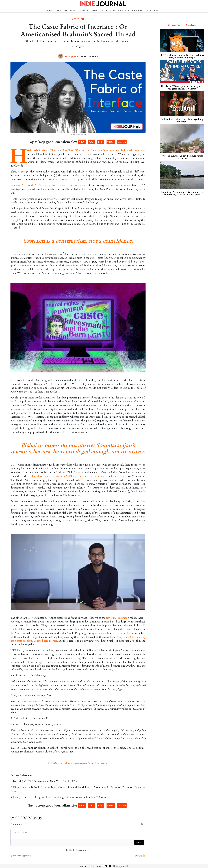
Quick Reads (154, 11)
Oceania (124, 11)
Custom (122, 142)
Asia (59, 11)
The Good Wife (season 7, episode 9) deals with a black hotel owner (101, 150)
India (50, 11)
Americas (97, 11)
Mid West (71, 11)
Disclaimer (96, 864)
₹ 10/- (82, 142)
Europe (111, 11)
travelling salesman (117, 618)
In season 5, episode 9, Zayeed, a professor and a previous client (48, 185)
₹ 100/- (111, 142)
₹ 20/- (91, 142)
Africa (84, 11)
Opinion (137, 11)
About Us (85, 864)
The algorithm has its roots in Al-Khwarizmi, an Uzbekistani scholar (70, 476)
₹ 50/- (101, 142)
